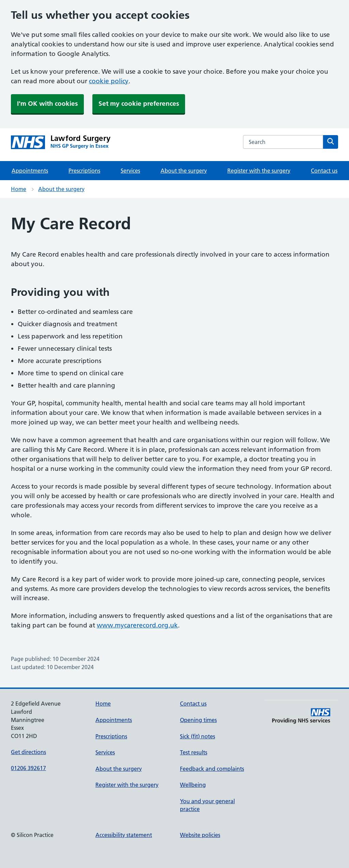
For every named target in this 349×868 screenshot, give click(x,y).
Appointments (30, 171)
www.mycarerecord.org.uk (137, 625)
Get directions (28, 752)
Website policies (200, 835)
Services (130, 171)
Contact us (324, 171)
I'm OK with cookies (47, 104)
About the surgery (184, 171)
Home (19, 189)
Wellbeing (193, 785)
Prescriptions (84, 171)
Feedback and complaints (212, 769)
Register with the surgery (259, 171)
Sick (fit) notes (198, 736)
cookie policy (109, 81)
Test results (194, 752)
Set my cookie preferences (139, 104)
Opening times (198, 720)
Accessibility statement (124, 835)
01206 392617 (28, 768)
